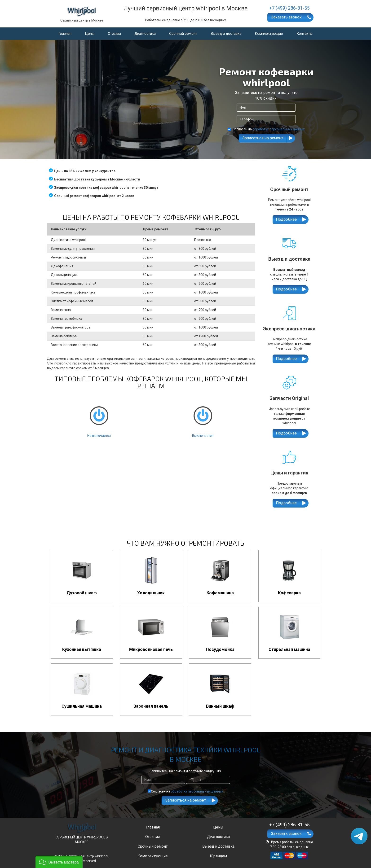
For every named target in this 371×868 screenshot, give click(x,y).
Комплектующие (269, 34)
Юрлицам (218, 856)
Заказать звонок (286, 17)
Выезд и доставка (226, 34)
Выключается (203, 418)
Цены (90, 34)
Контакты (305, 34)
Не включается (99, 418)
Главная (65, 34)
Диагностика (145, 34)
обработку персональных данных (279, 129)
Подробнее (286, 219)
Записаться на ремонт (263, 138)
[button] (59, 862)
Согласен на (266, 129)
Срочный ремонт (183, 34)
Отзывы (114, 34)
